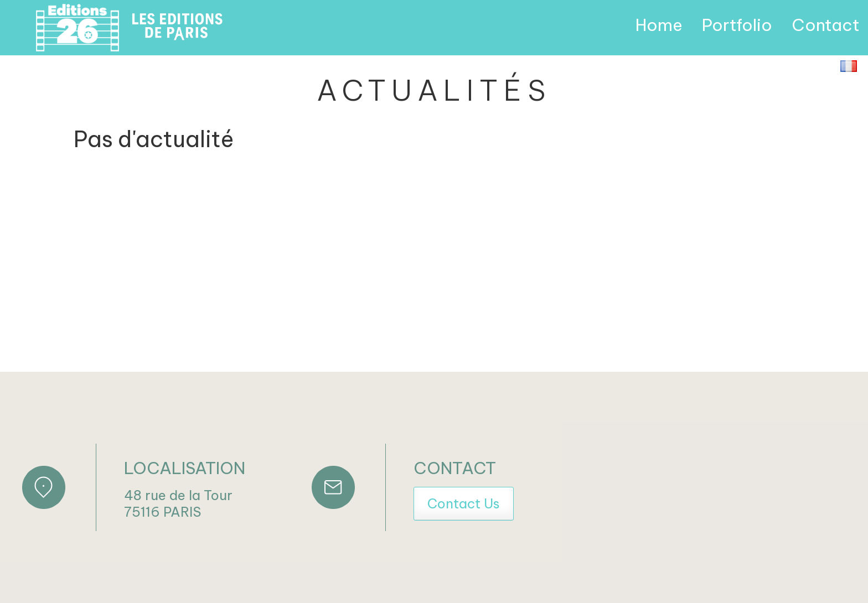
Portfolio (737, 25)
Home (659, 25)
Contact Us (464, 503)
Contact (826, 25)
